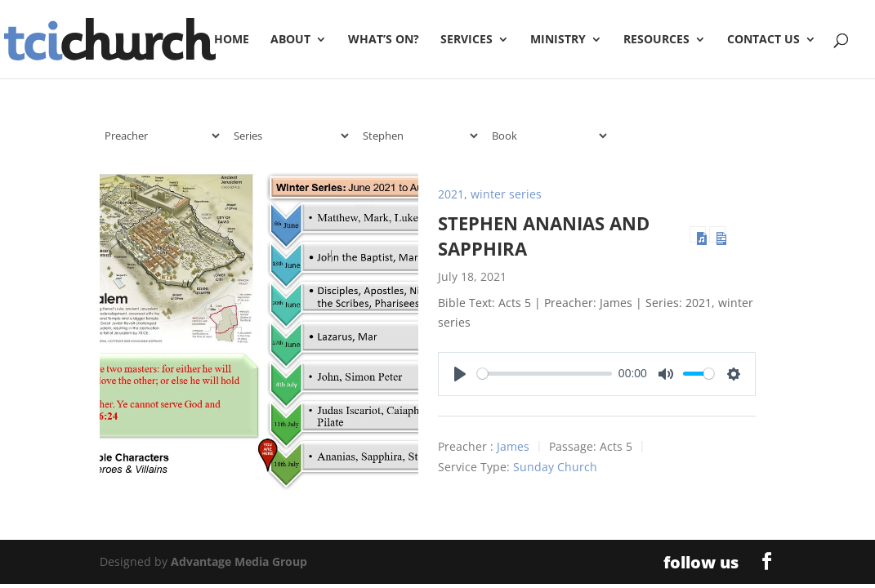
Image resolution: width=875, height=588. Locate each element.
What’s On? (384, 40)
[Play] (460, 374)
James (513, 446)
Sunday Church (555, 467)
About (290, 40)
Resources (656, 40)
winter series (506, 194)
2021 (451, 194)
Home (232, 40)
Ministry (558, 40)
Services (467, 40)
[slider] (545, 374)
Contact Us (763, 40)
